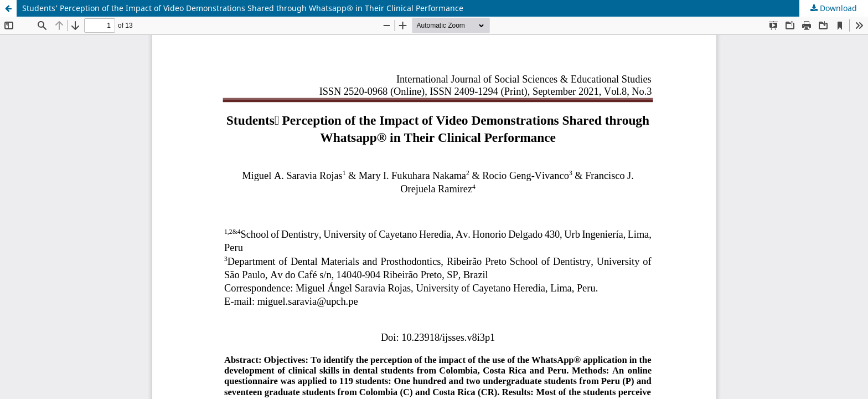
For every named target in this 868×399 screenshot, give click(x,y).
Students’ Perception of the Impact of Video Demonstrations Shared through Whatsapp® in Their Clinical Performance (243, 8)
